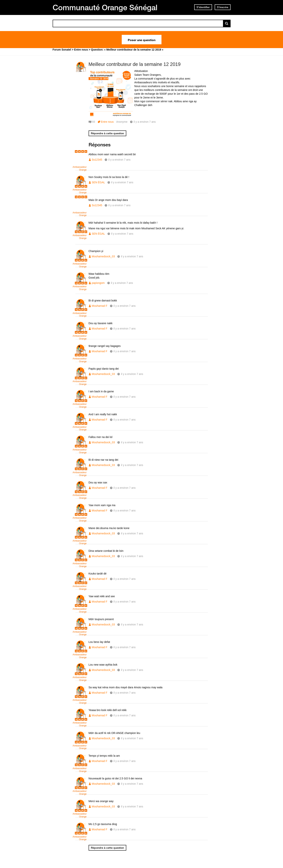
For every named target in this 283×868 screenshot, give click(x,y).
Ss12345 (97, 160)
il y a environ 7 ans (119, 160)
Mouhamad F (100, 306)
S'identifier (203, 7)
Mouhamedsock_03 (103, 256)
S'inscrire (223, 7)
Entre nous (107, 122)
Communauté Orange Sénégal (105, 7)
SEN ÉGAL (98, 182)
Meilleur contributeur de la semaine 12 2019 (135, 64)
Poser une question (142, 40)
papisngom (98, 283)
